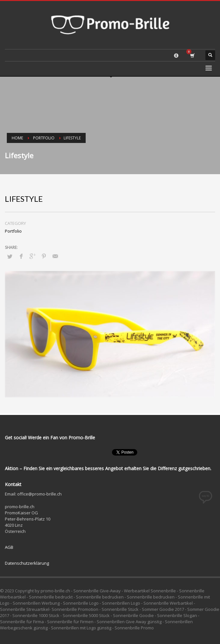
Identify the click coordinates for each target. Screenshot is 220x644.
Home (17, 138)
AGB (9, 547)
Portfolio (44, 138)
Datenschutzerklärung (27, 563)
